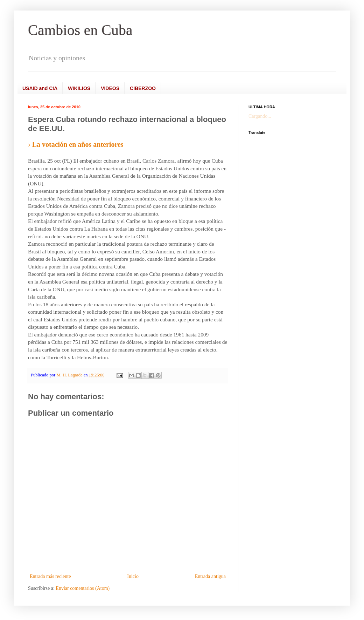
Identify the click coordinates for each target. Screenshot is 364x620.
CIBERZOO (143, 88)
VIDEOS (110, 88)
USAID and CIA (40, 88)
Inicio (133, 576)
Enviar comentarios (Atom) (83, 588)
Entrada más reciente (50, 576)
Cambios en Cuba (80, 30)
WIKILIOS (79, 88)
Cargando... (260, 116)
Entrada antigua (210, 576)
